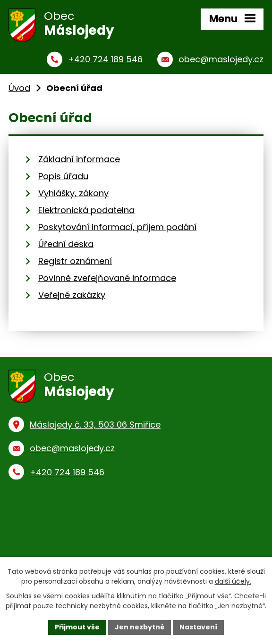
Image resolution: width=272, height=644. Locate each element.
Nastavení (198, 627)
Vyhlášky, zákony (73, 193)
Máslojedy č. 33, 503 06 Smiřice (95, 425)
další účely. (233, 581)
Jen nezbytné (140, 627)
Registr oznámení (75, 261)
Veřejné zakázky (72, 295)
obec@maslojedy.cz (72, 448)
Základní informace (79, 159)
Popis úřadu (63, 176)
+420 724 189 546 (67, 472)
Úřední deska (66, 244)
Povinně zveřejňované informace (107, 278)
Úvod (19, 88)
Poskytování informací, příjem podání (117, 227)
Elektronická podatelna (86, 210)
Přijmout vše (77, 627)
